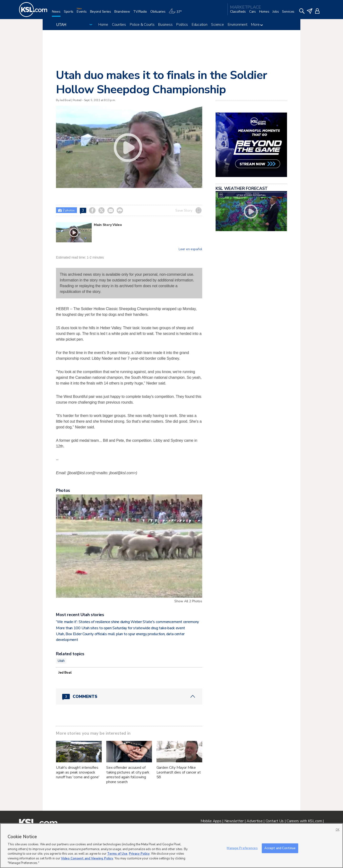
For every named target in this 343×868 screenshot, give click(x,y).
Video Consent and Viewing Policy (87, 858)
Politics (182, 25)
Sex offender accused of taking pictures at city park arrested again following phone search (128, 775)
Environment (238, 25)
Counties (119, 25)
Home (103, 25)
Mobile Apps (211, 821)
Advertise (255, 821)
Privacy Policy (139, 854)
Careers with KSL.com (304, 821)
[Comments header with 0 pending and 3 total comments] (129, 696)
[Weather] (177, 13)
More (257, 25)
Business (165, 25)
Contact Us (275, 821)
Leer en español (190, 249)
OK (338, 830)
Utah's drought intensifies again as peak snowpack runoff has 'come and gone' (78, 772)
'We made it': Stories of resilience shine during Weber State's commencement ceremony (127, 622)
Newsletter (234, 821)
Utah (61, 661)
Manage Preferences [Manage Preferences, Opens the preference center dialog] (242, 848)
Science (217, 25)
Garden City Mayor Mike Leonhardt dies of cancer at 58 (179, 772)
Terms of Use (117, 854)
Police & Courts (142, 25)
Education (199, 25)
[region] (171, 846)
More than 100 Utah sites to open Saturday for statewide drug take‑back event (121, 628)
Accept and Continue (280, 848)
